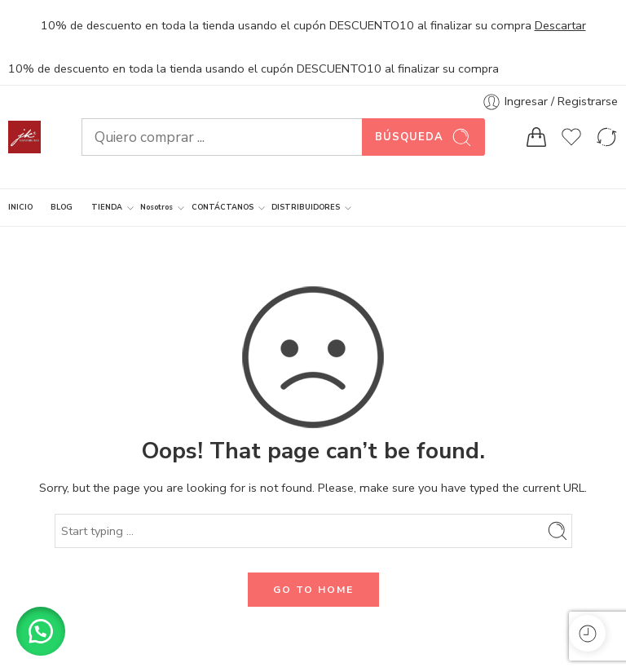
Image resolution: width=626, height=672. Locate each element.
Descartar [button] (560, 25)
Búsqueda (423, 137)
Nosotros (156, 208)
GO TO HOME (313, 590)
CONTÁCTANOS (223, 208)
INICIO (20, 207)
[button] (41, 631)
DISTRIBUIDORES (306, 208)
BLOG (62, 207)
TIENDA (107, 208)
